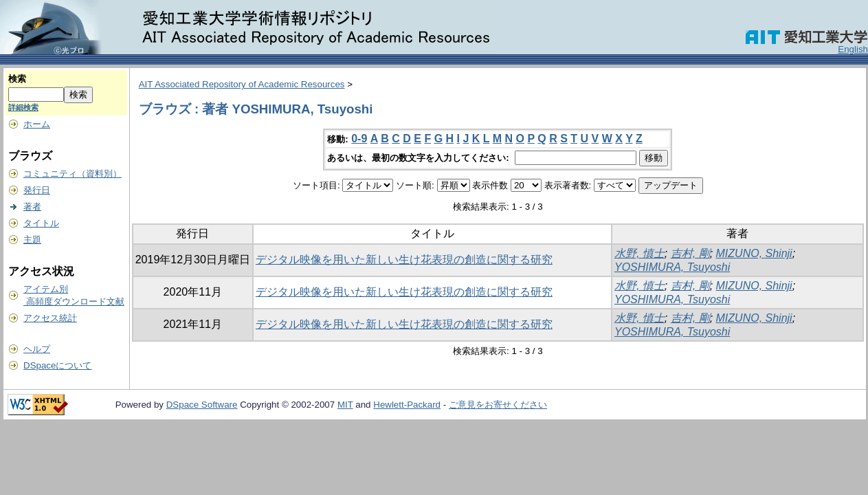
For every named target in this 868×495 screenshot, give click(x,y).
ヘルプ (37, 349)
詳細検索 (23, 107)
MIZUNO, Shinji (754, 253)
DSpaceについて (57, 365)
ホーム (37, 124)
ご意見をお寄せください (498, 405)
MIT (345, 405)
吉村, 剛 (690, 253)
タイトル (41, 223)
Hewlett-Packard (407, 405)
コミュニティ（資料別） (73, 174)
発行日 (37, 190)
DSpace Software (202, 405)
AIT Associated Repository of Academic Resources (242, 84)
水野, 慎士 (639, 253)
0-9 (359, 139)
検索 (17, 79)
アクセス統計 (50, 318)
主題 (32, 240)
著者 (32, 207)
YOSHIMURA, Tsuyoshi (672, 267)
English (853, 49)
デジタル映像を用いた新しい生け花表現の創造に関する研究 (404, 260)
